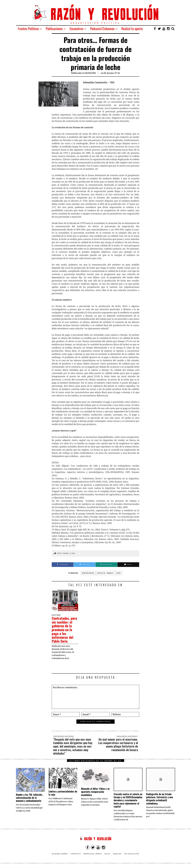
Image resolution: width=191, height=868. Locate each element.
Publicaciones (54, 29)
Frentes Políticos (28, 29)
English (117, 854)
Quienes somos (60, 854)
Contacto (76, 854)
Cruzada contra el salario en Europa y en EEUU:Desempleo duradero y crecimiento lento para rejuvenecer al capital (128, 800)
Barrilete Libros (93, 854)
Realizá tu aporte (132, 29)
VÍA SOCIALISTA (132, 854)
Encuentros (76, 29)
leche (119, 573)
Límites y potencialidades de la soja (63, 793)
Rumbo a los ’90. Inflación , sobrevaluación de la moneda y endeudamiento (30, 798)
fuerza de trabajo (105, 573)
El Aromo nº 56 (112, 73)
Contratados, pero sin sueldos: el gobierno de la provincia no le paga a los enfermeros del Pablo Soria (64, 630)
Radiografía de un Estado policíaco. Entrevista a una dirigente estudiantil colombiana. (160, 799)
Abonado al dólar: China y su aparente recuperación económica (95, 792)
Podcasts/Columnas (102, 29)
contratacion (88, 573)
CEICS (107, 854)
